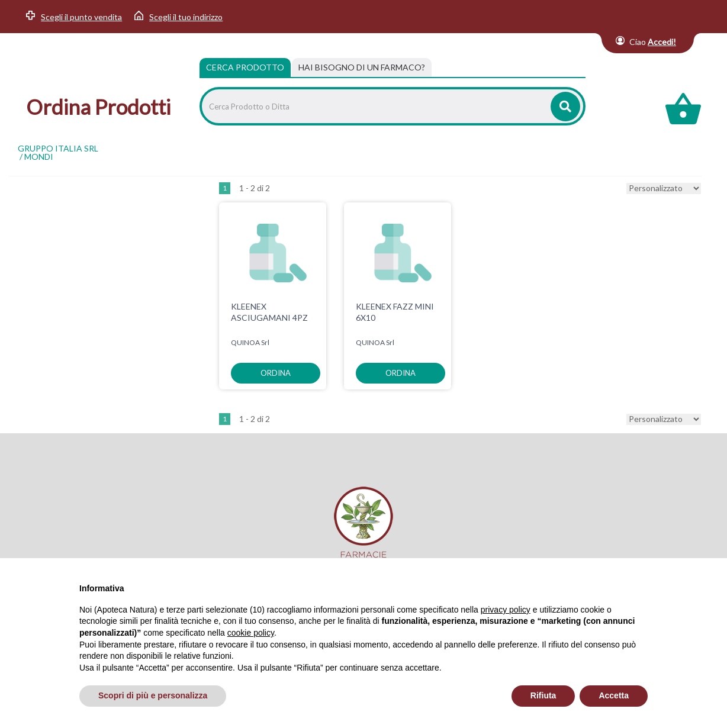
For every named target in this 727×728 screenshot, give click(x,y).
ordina (276, 373)
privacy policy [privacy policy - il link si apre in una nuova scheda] (506, 610)
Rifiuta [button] (543, 695)
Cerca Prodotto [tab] (245, 67)
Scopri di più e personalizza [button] (153, 695)
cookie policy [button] (251, 633)
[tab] (362, 67)
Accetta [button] (614, 695)
